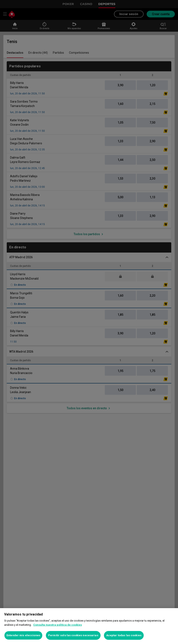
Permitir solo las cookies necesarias (73, 635)
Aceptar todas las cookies (124, 635)
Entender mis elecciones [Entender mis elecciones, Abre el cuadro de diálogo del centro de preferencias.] (23, 635)
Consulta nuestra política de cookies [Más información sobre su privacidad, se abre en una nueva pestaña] (58, 625)
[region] (89, 626)
